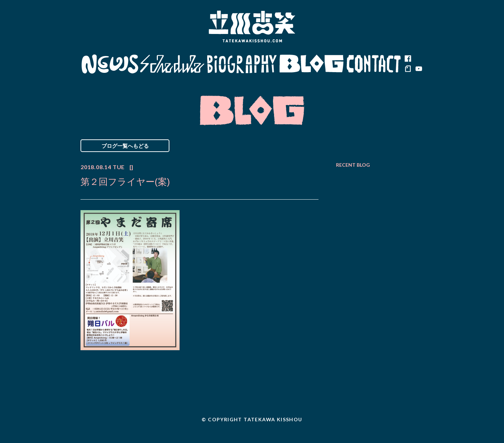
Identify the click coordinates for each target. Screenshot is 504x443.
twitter (418, 59)
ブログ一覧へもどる (125, 146)
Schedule (172, 64)
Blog (311, 64)
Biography (242, 64)
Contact (374, 64)
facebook (408, 59)
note (408, 69)
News (110, 64)
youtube (418, 69)
